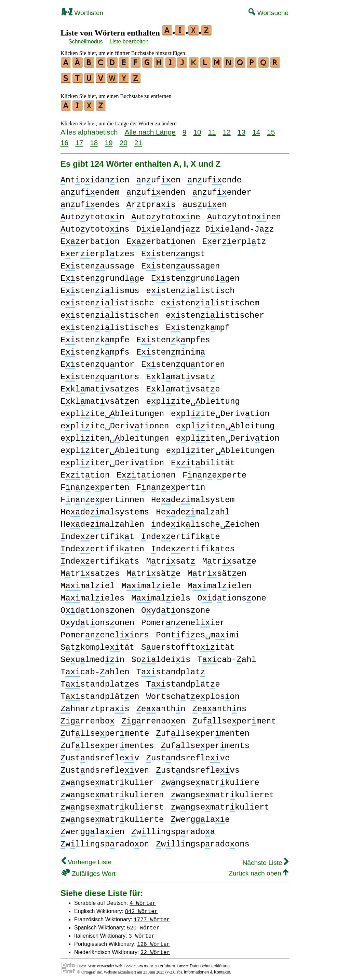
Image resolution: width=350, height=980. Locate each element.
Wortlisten (82, 13)
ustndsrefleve (188, 755)
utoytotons (95, 226)
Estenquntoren (183, 362)
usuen (205, 202)
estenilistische (107, 300)
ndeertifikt (97, 534)
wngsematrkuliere (210, 780)
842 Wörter (142, 908)
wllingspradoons (203, 841)
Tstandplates (100, 681)
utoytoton (92, 214)
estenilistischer (215, 312)
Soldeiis (161, 657)
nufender (222, 189)
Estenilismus (100, 288)
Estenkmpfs (95, 349)
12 (227, 129)
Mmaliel (87, 583)
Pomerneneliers (105, 632)
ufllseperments (205, 743)
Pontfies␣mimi (198, 632)
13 (241, 129)
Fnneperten (95, 485)
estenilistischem (210, 300)
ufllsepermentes (107, 743)
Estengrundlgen (195, 275)
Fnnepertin (171, 485)
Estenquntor (97, 362)
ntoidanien (95, 177)
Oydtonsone (176, 608)
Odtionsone (232, 595)
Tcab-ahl (227, 657)
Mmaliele (151, 583)
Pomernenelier (183, 620)
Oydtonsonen (97, 620)
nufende (214, 177)
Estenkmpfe (95, 337)
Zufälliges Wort (89, 871)
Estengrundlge (102, 275)
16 (64, 140)
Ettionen (146, 472)
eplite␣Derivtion (220, 411)
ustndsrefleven (105, 767)
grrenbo (87, 718)
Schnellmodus (86, 42)
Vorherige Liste (86, 859)
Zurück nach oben (259, 870)
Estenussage (97, 263)
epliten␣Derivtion (227, 435)
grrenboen (153, 718)
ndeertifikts (100, 558)
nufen (159, 177)
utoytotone (166, 214)
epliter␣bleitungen (220, 448)
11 (212, 129)
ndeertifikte (180, 534)
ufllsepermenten (203, 730)
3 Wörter (142, 933)
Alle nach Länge (150, 129)
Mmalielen (219, 583)
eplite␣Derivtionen (115, 423)
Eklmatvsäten (100, 398)
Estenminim (171, 349)
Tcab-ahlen (95, 669)
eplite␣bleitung (193, 398)
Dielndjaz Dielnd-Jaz (205, 226)
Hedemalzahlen (102, 521)
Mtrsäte (153, 571)
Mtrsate (229, 558)
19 (109, 140)
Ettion (85, 472)
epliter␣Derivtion (112, 460)
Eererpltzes (97, 251)
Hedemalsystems (105, 509)
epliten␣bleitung (225, 423)
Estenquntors (100, 374)
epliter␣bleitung (110, 448)
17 (79, 140)
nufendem (90, 189)
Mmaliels (161, 595)
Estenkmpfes (173, 337)
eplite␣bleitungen (112, 411)
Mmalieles (92, 595)
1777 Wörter (152, 916)
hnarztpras (95, 706)
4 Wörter (143, 900)
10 (197, 129)
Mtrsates (90, 571)
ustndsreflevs (198, 767)
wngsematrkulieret (222, 792)
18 (94, 140)
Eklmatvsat (180, 374)
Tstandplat (171, 669)
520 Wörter (143, 924)
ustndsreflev (100, 755)
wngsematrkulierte (112, 817)
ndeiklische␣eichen (205, 521)
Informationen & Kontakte (207, 969)
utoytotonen (244, 214)
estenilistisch (190, 288)
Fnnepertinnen (102, 497)
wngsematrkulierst (112, 804)
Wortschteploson (193, 694)
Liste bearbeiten (129, 42)
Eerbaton (90, 239)
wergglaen (92, 829)
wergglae (200, 817)
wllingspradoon (105, 841)
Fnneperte (214, 472)
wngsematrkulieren (112, 792)
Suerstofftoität (188, 644)
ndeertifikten (102, 546)
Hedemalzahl (193, 509)
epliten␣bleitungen (115, 435)
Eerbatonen (161, 239)
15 (271, 129)
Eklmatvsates (100, 386)
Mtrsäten (217, 571)
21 (138, 140)
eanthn (161, 706)
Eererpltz (234, 239)
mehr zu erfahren (159, 963)
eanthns (219, 706)
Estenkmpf (198, 325)
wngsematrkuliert (220, 804)
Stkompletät (97, 644)
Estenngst (173, 251)
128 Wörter (153, 941)
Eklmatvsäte (183, 386)
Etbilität (203, 460)
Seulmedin (92, 657)
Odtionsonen (97, 608)
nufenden (156, 189)
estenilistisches (110, 325)
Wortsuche (268, 13)
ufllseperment (234, 718)
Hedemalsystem (193, 497)
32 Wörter (155, 949)
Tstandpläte (183, 681)
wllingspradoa (173, 829)
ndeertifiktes (193, 546)
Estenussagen (180, 263)
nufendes (90, 202)
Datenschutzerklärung (210, 963)
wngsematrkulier (107, 780)
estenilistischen (110, 312)
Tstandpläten (100, 694)
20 (124, 140)
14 (256, 129)
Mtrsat (171, 558)
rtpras (151, 202)
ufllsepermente (105, 730)
